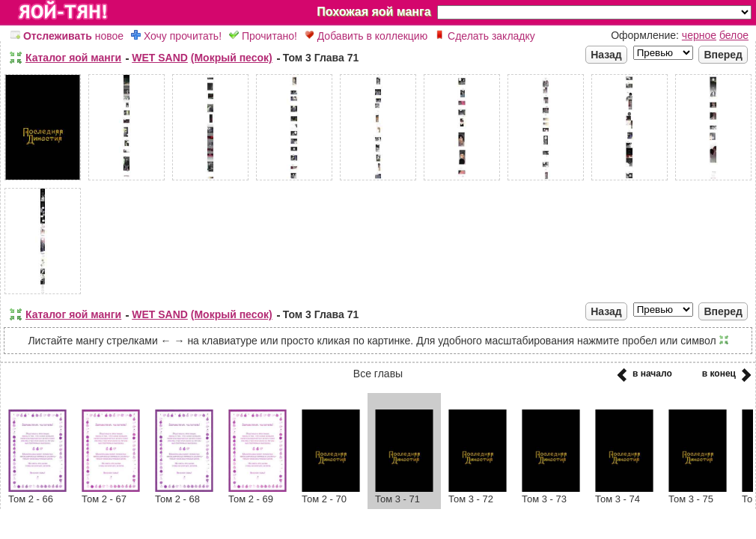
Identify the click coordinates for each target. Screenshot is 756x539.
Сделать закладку (485, 36)
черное (699, 35)
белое (734, 35)
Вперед (723, 55)
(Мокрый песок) (232, 58)
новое (67, 36)
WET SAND (160, 58)
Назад (606, 55)
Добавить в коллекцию (366, 36)
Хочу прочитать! (176, 36)
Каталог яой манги (73, 58)
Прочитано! (263, 36)
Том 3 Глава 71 (321, 58)
